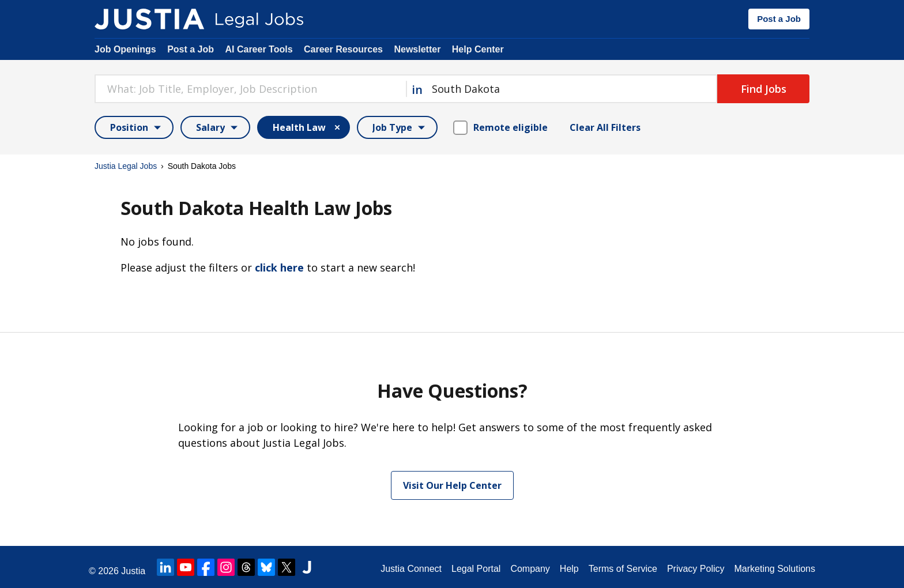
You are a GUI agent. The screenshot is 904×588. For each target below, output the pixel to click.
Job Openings (125, 49)
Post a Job (779, 19)
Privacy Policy (696, 569)
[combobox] (250, 89)
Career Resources (343, 49)
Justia (133, 571)
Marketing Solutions (775, 569)
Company (530, 569)
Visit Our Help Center (452, 485)
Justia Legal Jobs (126, 166)
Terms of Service (623, 569)
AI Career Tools (259, 49)
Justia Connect (411, 569)
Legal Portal (476, 569)
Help (569, 569)
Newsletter (417, 49)
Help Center (478, 49)
